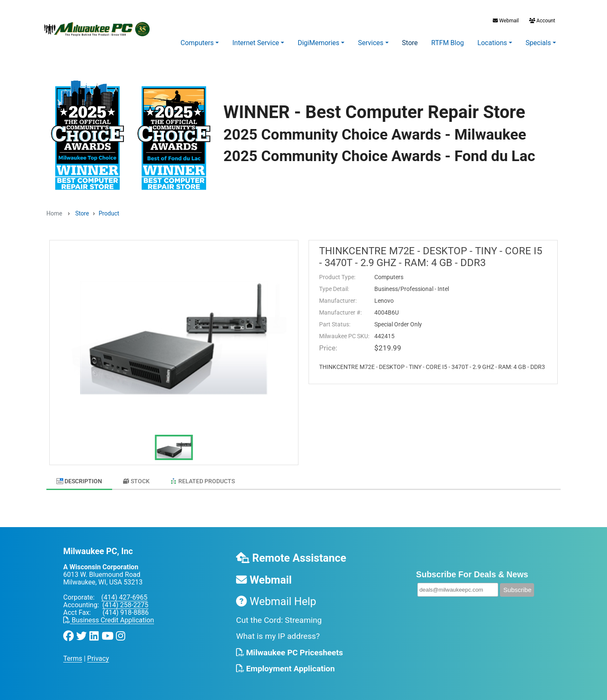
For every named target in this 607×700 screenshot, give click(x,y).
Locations (492, 43)
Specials (538, 43)
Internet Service (256, 43)
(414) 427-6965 (124, 594)
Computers (197, 43)
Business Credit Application (109, 616)
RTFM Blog (448, 43)
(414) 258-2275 (125, 601)
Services (371, 43)
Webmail (506, 21)
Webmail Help (276, 597)
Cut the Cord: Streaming (279, 616)
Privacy (98, 655)
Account (541, 21)
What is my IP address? (278, 632)
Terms (73, 655)
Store (410, 43)
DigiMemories (318, 43)
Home (54, 213)
